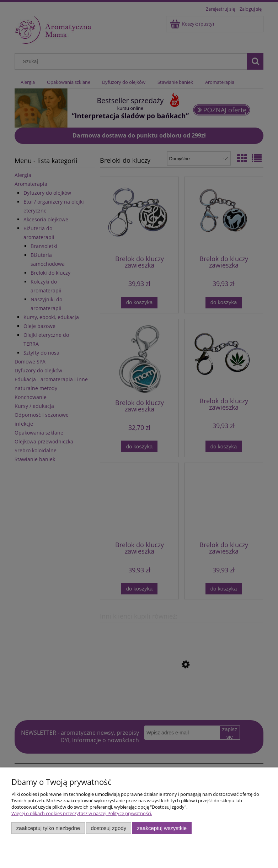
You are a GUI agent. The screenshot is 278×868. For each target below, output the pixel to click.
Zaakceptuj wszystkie (162, 828)
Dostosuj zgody (108, 828)
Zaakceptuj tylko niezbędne (48, 828)
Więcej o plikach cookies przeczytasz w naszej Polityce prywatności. (82, 813)
